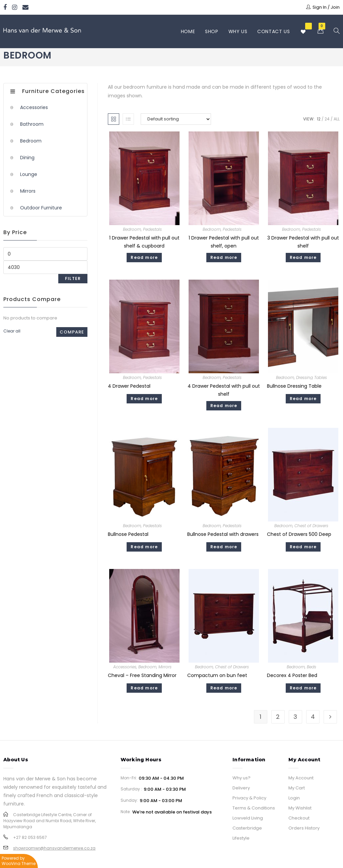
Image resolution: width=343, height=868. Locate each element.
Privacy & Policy (249, 798)
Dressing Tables (312, 377)
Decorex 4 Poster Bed (292, 675)
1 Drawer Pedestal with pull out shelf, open (224, 242)
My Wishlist (300, 808)
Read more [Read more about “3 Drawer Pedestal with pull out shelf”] (303, 257)
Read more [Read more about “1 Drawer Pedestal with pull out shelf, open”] (224, 257)
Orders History (304, 828)
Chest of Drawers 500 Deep (299, 534)
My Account (301, 778)
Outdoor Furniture (41, 208)
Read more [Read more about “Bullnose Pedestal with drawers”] (224, 547)
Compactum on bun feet (217, 675)
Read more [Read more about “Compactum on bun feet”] (224, 688)
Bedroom (132, 229)
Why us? (242, 778)
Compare (72, 332)
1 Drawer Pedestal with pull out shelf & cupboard (144, 242)
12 (319, 119)
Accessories (125, 667)
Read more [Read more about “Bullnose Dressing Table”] (303, 399)
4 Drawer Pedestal (129, 386)
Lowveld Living (248, 818)
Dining (27, 158)
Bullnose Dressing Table (294, 386)
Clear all (12, 331)
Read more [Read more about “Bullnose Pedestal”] (144, 547)
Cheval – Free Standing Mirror (142, 675)
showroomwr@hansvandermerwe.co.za (54, 848)
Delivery (241, 788)
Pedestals (152, 229)
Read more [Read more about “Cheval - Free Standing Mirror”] (144, 688)
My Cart (297, 788)
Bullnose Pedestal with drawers (223, 534)
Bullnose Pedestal (128, 534)
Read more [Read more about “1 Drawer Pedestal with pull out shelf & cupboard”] (144, 257)
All (337, 119)
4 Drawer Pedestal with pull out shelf (224, 390)
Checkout (299, 818)
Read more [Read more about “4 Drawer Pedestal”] (144, 399)
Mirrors (165, 667)
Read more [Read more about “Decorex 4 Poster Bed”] (303, 688)
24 (327, 119)
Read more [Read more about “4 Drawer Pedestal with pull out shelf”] (224, 406)
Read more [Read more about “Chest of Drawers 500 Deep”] (303, 547)
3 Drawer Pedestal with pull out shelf (303, 242)
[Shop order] (176, 119)
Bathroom (32, 124)
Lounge (29, 174)
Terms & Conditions (254, 808)
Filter (73, 278)
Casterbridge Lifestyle (247, 833)
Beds (312, 667)
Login (294, 798)
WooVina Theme (19, 863)
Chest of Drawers (311, 526)
